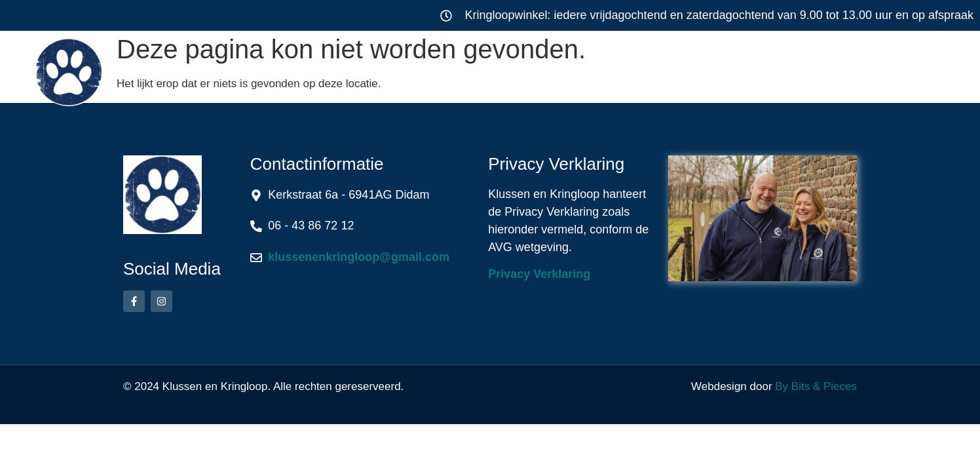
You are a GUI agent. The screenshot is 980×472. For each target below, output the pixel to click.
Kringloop (489, 68)
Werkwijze (609, 68)
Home (266, 68)
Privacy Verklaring (539, 274)
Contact (839, 68)
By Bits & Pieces (816, 386)
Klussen (365, 68)
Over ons (728, 68)
